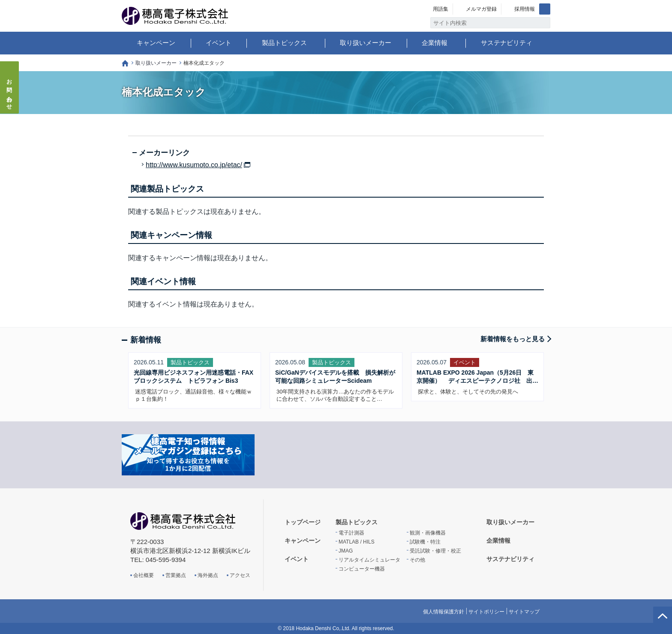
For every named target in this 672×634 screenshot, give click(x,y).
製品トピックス (284, 43)
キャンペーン (156, 43)
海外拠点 (208, 575)
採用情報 (525, 9)
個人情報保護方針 (444, 612)
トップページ (125, 63)
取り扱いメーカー (366, 43)
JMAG (346, 551)
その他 (417, 560)
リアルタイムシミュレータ (369, 560)
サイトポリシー (486, 612)
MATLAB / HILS (357, 542)
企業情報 (435, 43)
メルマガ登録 (481, 9)
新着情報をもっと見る (513, 339)
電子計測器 (351, 533)
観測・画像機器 (428, 533)
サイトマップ (524, 612)
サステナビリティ (507, 43)
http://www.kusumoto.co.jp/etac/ (194, 165)
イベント (219, 43)
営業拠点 (176, 575)
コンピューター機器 (362, 569)
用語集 (441, 9)
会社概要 (144, 575)
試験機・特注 (425, 542)
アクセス (240, 575)
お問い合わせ (10, 92)
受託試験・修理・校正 (435, 551)
